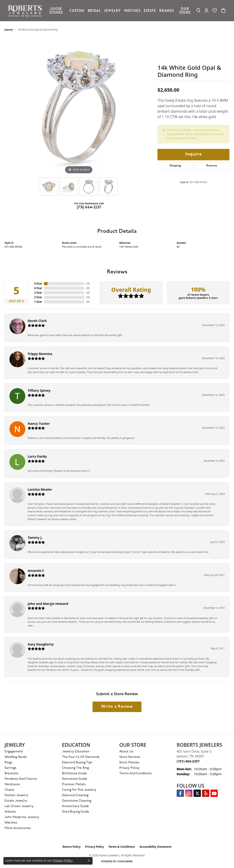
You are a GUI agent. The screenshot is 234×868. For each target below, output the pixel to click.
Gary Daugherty (41, 644)
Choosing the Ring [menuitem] (75, 768)
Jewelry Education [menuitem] (76, 752)
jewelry (9, 30)
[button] (198, 10)
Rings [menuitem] (8, 763)
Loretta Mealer (40, 489)
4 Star (38, 288)
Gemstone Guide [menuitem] (74, 779)
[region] (79, 107)
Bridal (94, 10)
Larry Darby (37, 456)
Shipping (175, 166)
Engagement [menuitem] (14, 752)
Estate (150, 10)
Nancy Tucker (39, 424)
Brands (167, 10)
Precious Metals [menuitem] (74, 784)
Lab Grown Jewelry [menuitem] (19, 806)
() (88, 284)
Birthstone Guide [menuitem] (74, 773)
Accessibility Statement (155, 847)
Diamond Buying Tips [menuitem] (77, 763)
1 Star (38, 302)
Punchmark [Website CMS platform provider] (125, 861)
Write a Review (117, 707)
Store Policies (129, 763)
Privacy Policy (129, 768)
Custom (77, 10)
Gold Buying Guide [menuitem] (76, 812)
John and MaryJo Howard (48, 604)
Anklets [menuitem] (10, 812)
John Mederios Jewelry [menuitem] (22, 817)
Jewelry (112, 10)
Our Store (185, 10)
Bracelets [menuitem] (12, 773)
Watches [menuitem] (11, 823)
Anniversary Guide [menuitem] (75, 806)
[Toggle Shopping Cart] (223, 10)
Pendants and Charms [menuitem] (21, 779)
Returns (212, 166)
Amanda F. (36, 571)
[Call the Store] (188, 761)
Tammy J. (35, 538)
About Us (126, 752)
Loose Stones (56, 10)
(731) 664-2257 (89, 207)
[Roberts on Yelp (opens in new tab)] (206, 793)
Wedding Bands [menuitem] (16, 757)
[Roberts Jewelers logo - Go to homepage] (26, 11)
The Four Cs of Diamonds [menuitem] (81, 757)
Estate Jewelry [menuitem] (16, 801)
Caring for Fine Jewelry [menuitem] (79, 790)
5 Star (38, 284)
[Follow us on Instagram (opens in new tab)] (189, 793)
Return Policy (72, 847)
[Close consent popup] (89, 861)
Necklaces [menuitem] (12, 784)
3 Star (38, 293)
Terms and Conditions (136, 773)
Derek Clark (37, 321)
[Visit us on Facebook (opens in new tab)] (180, 793)
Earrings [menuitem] (11, 768)
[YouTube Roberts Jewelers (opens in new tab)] (214, 793)
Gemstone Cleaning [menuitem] (77, 801)
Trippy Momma (40, 354)
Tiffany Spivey (39, 390)
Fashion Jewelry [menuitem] (16, 795)
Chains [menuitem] (9, 790)
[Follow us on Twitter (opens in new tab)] (197, 793)
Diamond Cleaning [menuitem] (75, 795)
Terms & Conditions (122, 847)
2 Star (38, 297)
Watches (132, 10)
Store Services (130, 757)
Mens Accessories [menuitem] (18, 828)
